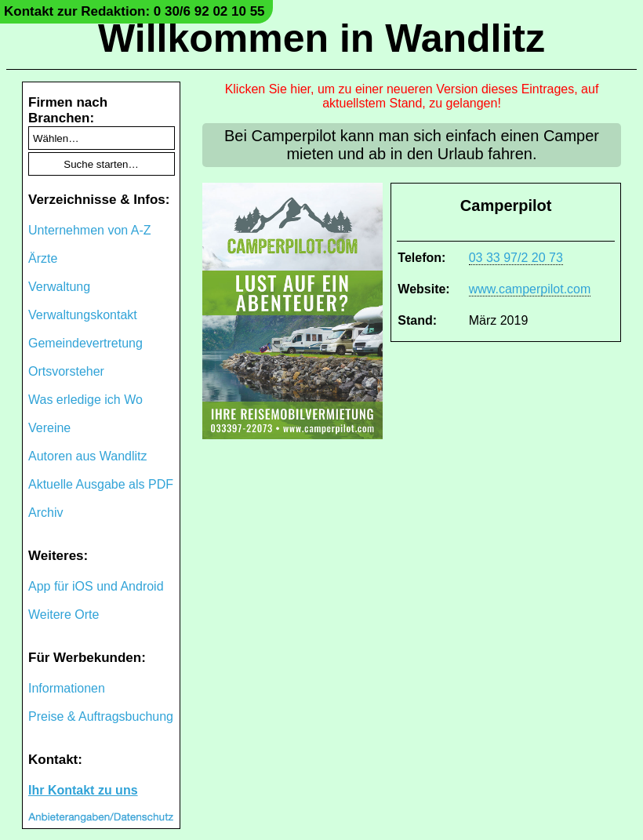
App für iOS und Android (96, 586)
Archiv (45, 513)
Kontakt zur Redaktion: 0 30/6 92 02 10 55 (134, 11)
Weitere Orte (64, 615)
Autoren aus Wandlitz (87, 456)
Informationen (67, 688)
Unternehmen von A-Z (90, 230)
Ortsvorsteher (66, 371)
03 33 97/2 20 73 (516, 258)
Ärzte (43, 258)
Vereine (49, 428)
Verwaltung (59, 287)
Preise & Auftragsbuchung (101, 716)
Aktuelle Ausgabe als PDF (101, 484)
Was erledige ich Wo (85, 400)
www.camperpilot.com (530, 289)
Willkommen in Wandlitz (321, 38)
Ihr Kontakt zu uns (83, 790)
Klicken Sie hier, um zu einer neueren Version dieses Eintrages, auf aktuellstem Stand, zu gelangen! (412, 96)
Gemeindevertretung (85, 343)
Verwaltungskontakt (83, 315)
